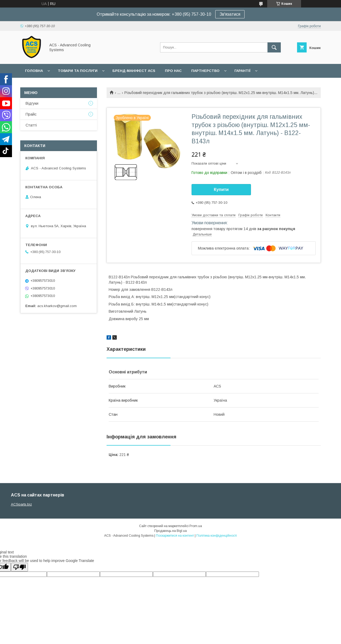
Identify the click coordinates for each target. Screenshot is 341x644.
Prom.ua (196, 526)
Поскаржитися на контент (175, 536)
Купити (221, 189)
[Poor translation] (19, 567)
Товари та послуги (78, 71)
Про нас (173, 71)
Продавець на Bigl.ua (170, 531)
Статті (31, 125)
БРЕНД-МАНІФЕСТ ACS (134, 71)
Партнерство (205, 71)
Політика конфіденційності (217, 536)
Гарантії (242, 71)
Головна (34, 71)
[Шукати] (274, 47)
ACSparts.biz (21, 504)
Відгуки (32, 103)
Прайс (31, 114)
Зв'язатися (230, 14)
